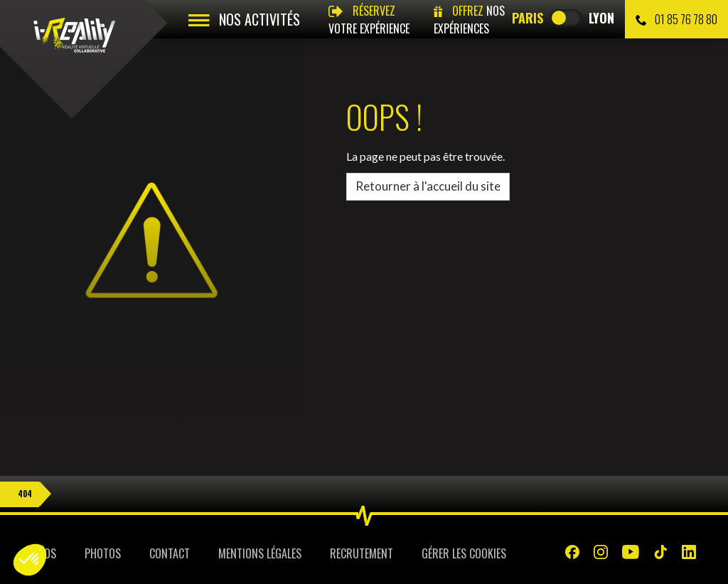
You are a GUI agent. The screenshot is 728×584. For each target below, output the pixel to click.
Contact (170, 553)
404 (25, 494)
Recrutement (362, 553)
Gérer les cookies (464, 553)
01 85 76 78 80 (676, 19)
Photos (103, 553)
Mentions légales (260, 553)
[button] (30, 560)
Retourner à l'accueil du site (428, 186)
